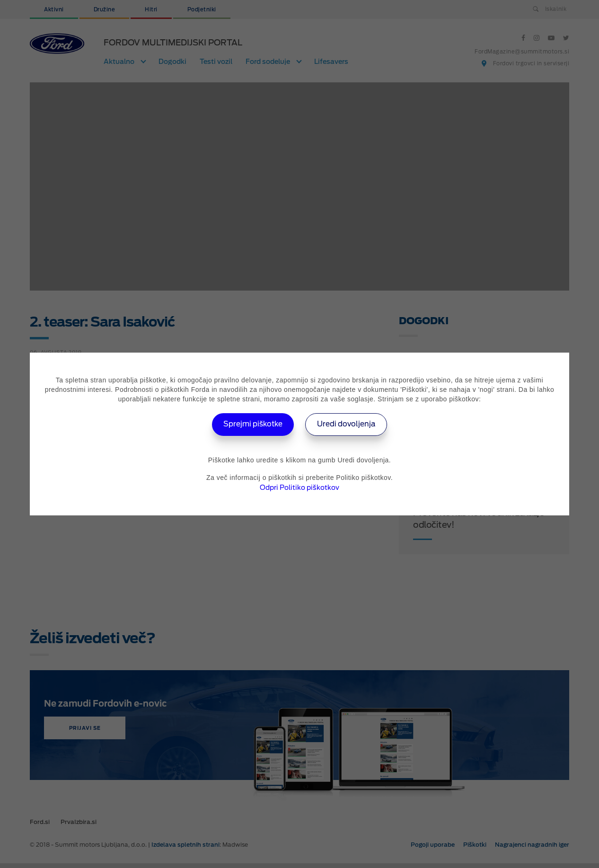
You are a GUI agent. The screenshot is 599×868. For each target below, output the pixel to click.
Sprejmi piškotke (251, 424)
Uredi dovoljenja (349, 424)
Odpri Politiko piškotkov (299, 487)
